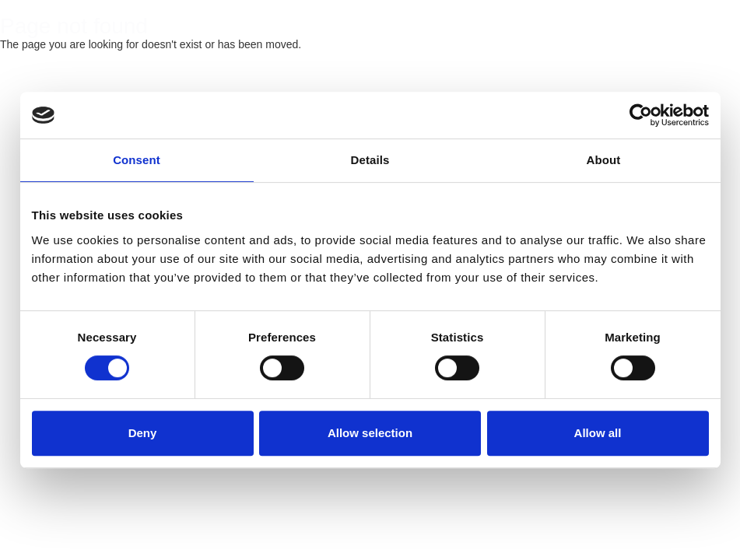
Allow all (598, 433)
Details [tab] (370, 160)
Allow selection (370, 433)
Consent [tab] (137, 160)
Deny (143, 433)
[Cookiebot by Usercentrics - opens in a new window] (641, 115)
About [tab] (604, 160)
